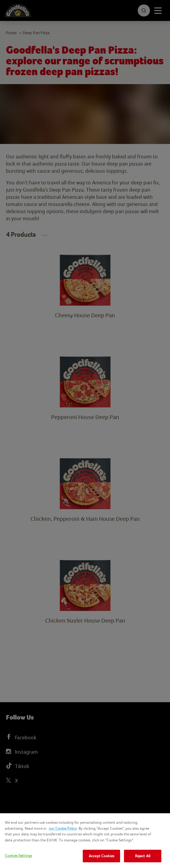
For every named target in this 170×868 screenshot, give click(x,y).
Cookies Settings (18, 856)
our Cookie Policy (63, 828)
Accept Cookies (101, 856)
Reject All (143, 856)
